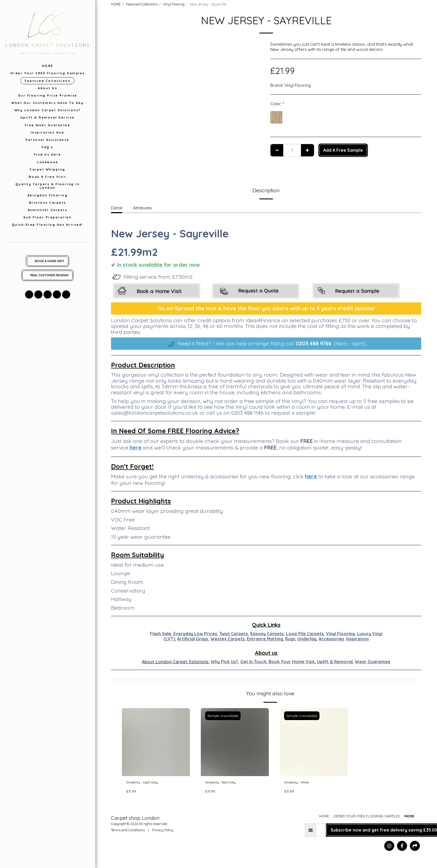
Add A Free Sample (343, 150)
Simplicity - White (301, 783)
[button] (29, 294)
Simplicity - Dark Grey (226, 783)
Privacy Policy (163, 832)
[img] (156, 742)
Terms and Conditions (128, 832)
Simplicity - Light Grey (147, 783)
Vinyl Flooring (174, 4)
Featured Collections (142, 4)
